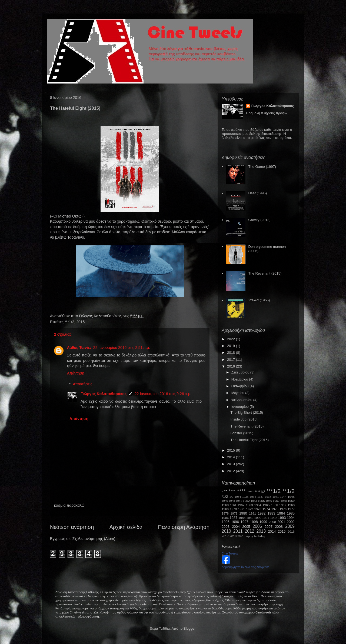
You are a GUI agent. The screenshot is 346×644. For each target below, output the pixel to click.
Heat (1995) (257, 193)
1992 (274, 518)
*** (232, 491)
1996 (235, 522)
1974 (266, 509)
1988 (242, 518)
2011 (238, 531)
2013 (232, 464)
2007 (269, 527)
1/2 (231, 497)
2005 (246, 527)
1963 (249, 505)
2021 (241, 536)
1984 (281, 513)
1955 (261, 501)
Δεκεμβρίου (241, 372)
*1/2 (225, 497)
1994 (291, 518)
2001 (281, 522)
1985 (291, 513)
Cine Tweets (230, 553)
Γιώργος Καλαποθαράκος (101, 316)
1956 (269, 501)
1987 (233, 518)
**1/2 (289, 491)
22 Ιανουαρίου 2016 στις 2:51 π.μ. (122, 348)
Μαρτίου (238, 393)
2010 (226, 531)
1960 (225, 505)
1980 (243, 513)
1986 (225, 518)
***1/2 (69, 322)
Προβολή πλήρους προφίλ (267, 113)
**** (241, 491)
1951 (239, 501)
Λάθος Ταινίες (79, 348)
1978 (225, 513)
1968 (291, 505)
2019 (232, 346)
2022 (232, 339)
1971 (241, 509)
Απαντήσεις (82, 384)
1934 (238, 497)
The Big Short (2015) (247, 413)
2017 (232, 360)
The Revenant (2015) (265, 273)
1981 (252, 513)
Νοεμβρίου (240, 379)
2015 (80, 322)
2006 (257, 526)
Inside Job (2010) (244, 419)
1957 (276, 501)
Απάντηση (76, 373)
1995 (226, 522)
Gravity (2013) (259, 220)
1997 (244, 522)
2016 (232, 366)
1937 (260, 497)
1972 (249, 509)
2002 (291, 522)
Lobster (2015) (242, 433)
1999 (263, 522)
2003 (226, 527)
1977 (291, 509)
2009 (290, 526)
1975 (275, 509)
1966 (274, 505)
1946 (225, 501)
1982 (262, 513)
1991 (266, 518)
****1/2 (260, 492)
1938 (268, 497)
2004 (236, 527)
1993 (282, 518)
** (226, 491)
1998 (254, 522)
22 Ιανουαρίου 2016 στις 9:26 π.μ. (163, 394)
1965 (266, 505)
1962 (241, 505)
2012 (232, 471)
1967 (283, 505)
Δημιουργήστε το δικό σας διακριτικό (246, 567)
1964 (258, 505)
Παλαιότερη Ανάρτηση (184, 527)
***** (251, 492)
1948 (232, 501)
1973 (258, 509)
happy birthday (255, 536)
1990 (258, 518)
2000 (272, 522)
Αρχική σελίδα (126, 527)
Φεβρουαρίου (242, 400)
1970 (233, 509)
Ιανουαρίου (241, 407)
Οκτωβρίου (240, 386)
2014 (232, 457)
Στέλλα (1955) (259, 300)
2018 (232, 353)
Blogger (189, 628)
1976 (283, 509)
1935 (245, 497)
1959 (291, 501)
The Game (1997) (262, 167)
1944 (283, 497)
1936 (253, 497)
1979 (234, 513)
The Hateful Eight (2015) (249, 440)
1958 (284, 501)
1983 (271, 513)
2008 (279, 527)
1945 (291, 497)
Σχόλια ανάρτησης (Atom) (94, 539)
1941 (276, 497)
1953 (254, 501)
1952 (246, 501)
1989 (250, 518)
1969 (225, 509)
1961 (233, 505)
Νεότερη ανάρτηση (72, 527)
